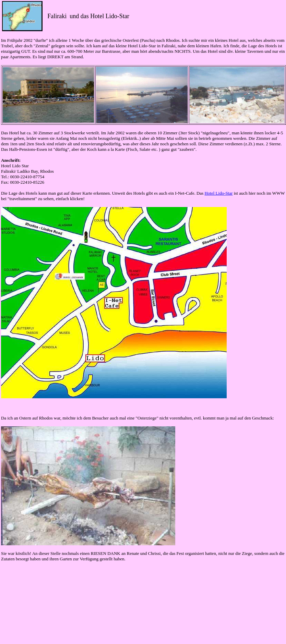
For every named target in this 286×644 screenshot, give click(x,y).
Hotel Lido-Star (218, 193)
